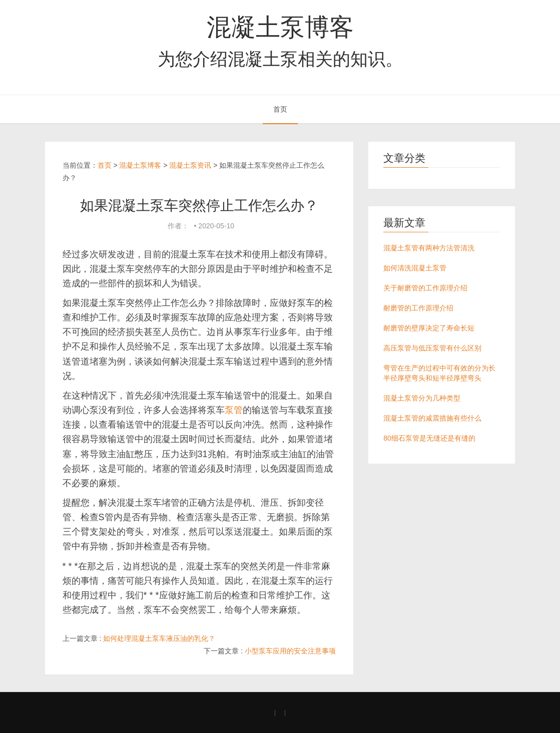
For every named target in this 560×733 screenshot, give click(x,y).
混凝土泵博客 (280, 27)
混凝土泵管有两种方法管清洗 (429, 248)
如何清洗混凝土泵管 (415, 268)
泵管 (234, 410)
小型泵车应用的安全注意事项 (290, 651)
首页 (280, 109)
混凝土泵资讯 (190, 165)
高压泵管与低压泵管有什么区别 (432, 348)
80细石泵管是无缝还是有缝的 (429, 438)
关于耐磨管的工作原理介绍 (425, 288)
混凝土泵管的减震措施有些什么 (432, 418)
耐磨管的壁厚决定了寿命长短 (429, 328)
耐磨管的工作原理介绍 (418, 308)
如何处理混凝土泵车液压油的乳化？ (159, 638)
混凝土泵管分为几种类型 (422, 398)
